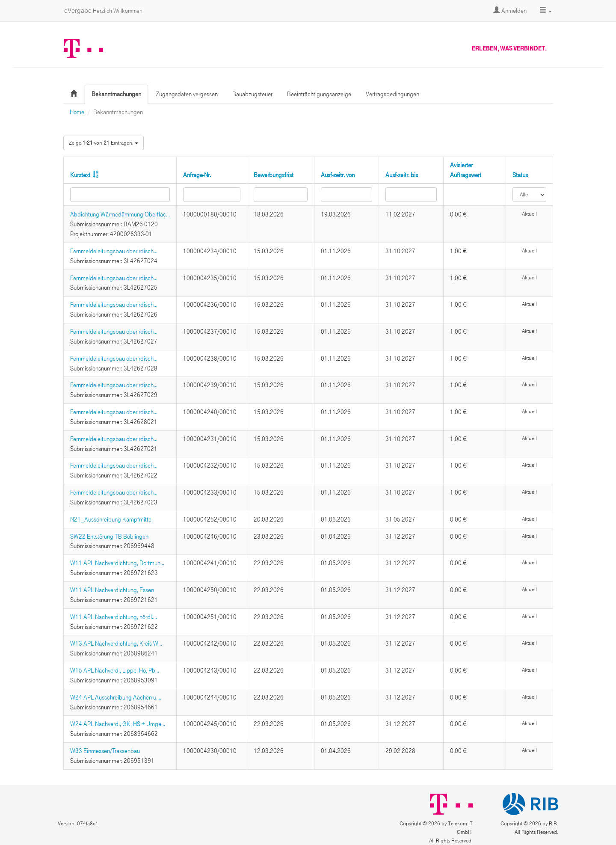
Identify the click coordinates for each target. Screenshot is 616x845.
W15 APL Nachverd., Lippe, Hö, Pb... (115, 670)
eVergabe (103, 10)
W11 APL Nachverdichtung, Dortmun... (117, 563)
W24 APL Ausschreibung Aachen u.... (116, 697)
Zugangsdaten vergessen (187, 94)
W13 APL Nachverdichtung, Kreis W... (116, 643)
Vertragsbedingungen (392, 94)
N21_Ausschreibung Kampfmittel (111, 519)
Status (520, 175)
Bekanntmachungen (116, 94)
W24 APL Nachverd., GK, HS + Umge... (118, 724)
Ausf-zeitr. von (338, 175)
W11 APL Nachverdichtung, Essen (112, 590)
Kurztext (80, 175)
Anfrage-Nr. (197, 175)
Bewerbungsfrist (274, 175)
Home (77, 112)
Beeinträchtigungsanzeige (319, 94)
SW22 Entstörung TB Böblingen (109, 537)
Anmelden (510, 11)
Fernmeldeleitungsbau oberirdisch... (114, 251)
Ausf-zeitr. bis (402, 175)
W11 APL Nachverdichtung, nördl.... (114, 617)
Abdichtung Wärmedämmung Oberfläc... (120, 214)
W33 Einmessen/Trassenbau (105, 751)
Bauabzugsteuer (252, 94)
